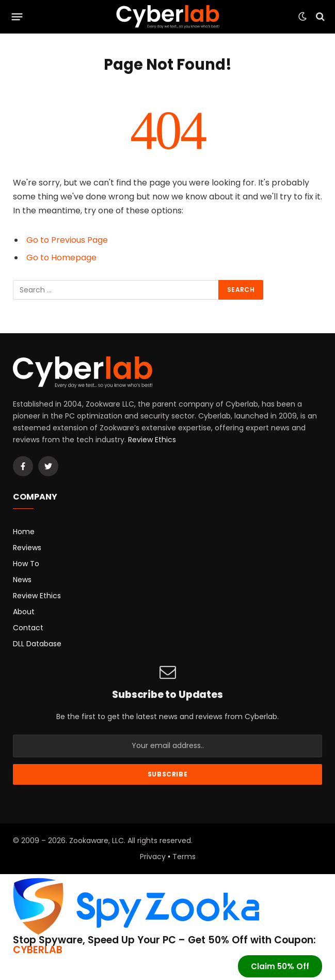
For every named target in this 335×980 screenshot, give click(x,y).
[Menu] (17, 17)
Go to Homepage (61, 258)
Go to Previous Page (67, 240)
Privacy (153, 857)
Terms (184, 857)
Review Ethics (152, 440)
